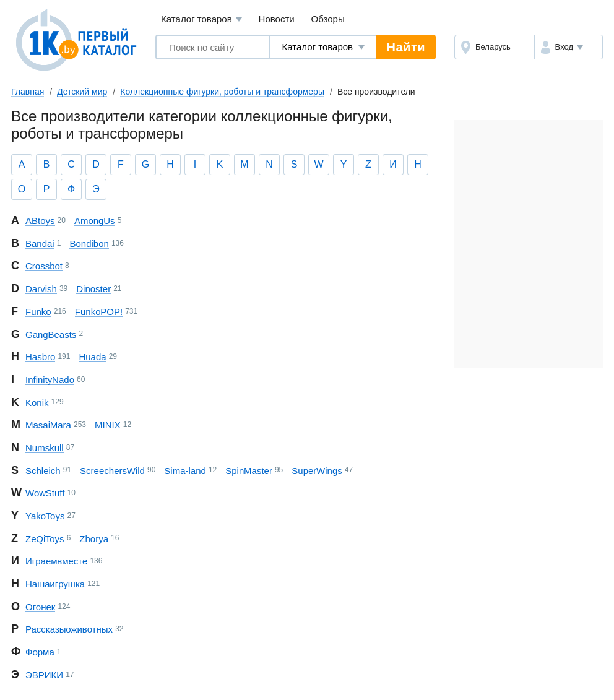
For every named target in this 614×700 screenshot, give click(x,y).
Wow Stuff (45, 493)
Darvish (41, 289)
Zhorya (94, 539)
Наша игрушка (55, 584)
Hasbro (40, 357)
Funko (38, 312)
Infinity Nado (50, 380)
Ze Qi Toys (45, 539)
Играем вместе (56, 561)
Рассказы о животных (69, 629)
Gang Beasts (51, 335)
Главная (28, 92)
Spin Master (249, 471)
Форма (40, 652)
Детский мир (82, 92)
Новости (277, 19)
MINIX (108, 425)
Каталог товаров (201, 19)
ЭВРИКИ (44, 675)
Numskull (45, 448)
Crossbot (44, 266)
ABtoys (40, 221)
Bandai (40, 244)
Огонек (40, 607)
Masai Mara (48, 425)
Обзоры (328, 19)
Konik (37, 403)
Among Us (95, 221)
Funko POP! (99, 312)
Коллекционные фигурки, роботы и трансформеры (222, 92)
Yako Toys (45, 516)
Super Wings (317, 471)
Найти (406, 47)
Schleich (43, 471)
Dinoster (93, 289)
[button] (569, 47)
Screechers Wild (112, 471)
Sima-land (185, 471)
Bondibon (89, 244)
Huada (92, 357)
